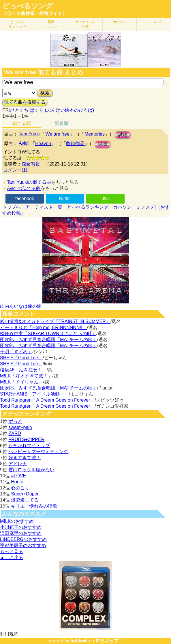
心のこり (20, 488)
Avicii (24, 143)
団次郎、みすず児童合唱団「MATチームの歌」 (49, 340)
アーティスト (85, 24)
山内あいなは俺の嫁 (21, 306)
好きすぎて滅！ (25, 458)
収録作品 (75, 144)
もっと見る (12, 551)
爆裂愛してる (25, 500)
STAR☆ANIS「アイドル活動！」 (34, 394)
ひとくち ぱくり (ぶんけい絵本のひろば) (52, 110)
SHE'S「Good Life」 (21, 358)
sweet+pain (20, 427)
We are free (58, 134)
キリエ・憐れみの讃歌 (34, 506)
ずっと (15, 421)
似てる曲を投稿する (25, 102)
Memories (95, 134)
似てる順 (22, 123)
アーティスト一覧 (44, 207)
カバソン (120, 22)
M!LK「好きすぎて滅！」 (26, 376)
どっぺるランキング (88, 207)
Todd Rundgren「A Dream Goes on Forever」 (47, 400)
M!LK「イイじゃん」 (21, 382)
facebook (25, 198)
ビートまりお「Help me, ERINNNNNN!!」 (43, 327)
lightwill (79, 641)
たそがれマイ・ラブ (29, 446)
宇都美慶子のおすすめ (23, 545)
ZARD (15, 433)
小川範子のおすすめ (21, 527)
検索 (45, 93)
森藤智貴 (31, 164)
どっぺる (17, 24)
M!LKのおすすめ (17, 521)
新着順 (61, 123)
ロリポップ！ (109, 641)
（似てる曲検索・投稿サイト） (35, 13)
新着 (51, 24)
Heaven (43, 144)
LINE (106, 198)
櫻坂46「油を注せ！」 (23, 370)
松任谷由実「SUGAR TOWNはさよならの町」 (48, 334)
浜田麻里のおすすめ (21, 533)
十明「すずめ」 (16, 352)
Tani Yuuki (29, 134)
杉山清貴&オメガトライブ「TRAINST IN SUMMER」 (55, 321)
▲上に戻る (12, 557)
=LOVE (18, 476)
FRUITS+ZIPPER (26, 439)
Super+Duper (25, 494)
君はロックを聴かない (31, 470)
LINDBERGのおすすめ (23, 539)
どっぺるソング (28, 6)
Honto (17, 482)
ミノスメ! (154, 22)
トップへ (12, 207)
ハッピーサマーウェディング (38, 452)
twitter (65, 198)
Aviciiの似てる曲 (24, 188)
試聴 (123, 135)
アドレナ (18, 464)
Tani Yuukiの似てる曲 (29, 182)
